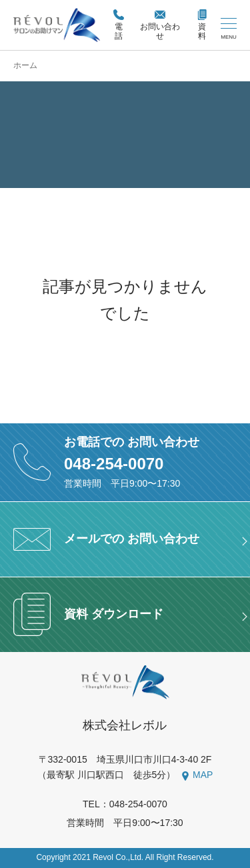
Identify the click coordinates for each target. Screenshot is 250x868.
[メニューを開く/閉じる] (229, 29)
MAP (203, 775)
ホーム (25, 66)
